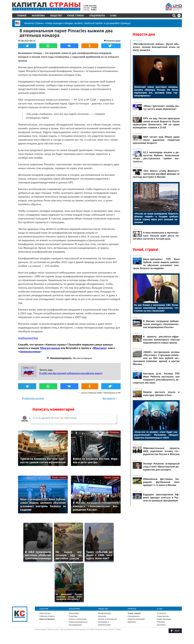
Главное (22, 16)
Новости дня (144, 34)
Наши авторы (163, 616)
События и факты (47, 616)
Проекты (132, 609)
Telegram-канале (50, 348)
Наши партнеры (164, 619)
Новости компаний (136, 619)
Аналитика (38, 16)
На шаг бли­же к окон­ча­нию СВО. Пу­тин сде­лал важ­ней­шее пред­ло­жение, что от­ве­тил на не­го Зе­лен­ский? (156, 308)
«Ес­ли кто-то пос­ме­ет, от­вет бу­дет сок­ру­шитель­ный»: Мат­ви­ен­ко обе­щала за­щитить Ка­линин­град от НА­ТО (156, 435)
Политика (114, 432)
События (44, 609)
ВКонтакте (100, 348)
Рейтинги (132, 622)
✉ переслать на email (33, 398)
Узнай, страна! (76, 16)
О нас (113, 16)
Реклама (161, 622)
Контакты (161, 625)
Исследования (75, 625)
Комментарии (113, 41)
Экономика (61, 432)
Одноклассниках (30, 351)
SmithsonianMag (28, 338)
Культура (102, 616)
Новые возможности (78, 622)
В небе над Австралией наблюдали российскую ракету (71, 373)
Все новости (109, 398)
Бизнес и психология (108, 619)
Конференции (105, 613)
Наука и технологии (78, 619)
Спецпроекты (97, 16)
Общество (56, 16)
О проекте (162, 613)
